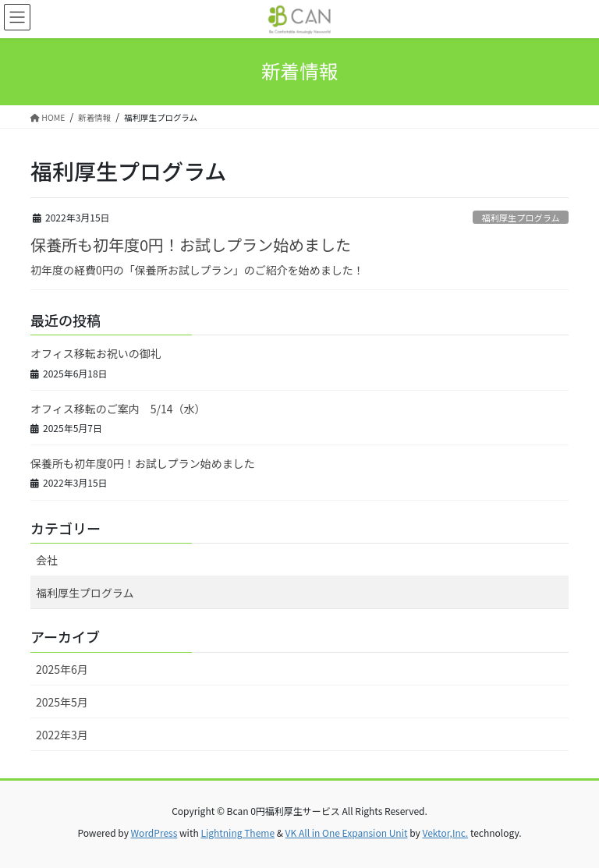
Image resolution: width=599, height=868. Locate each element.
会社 (47, 560)
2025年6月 (62, 669)
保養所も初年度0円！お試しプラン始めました (191, 244)
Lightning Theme (237, 833)
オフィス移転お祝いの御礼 (96, 353)
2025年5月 (62, 702)
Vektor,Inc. (445, 833)
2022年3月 (62, 735)
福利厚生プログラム (520, 218)
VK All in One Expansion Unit (347, 833)
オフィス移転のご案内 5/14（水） (118, 409)
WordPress (154, 833)
